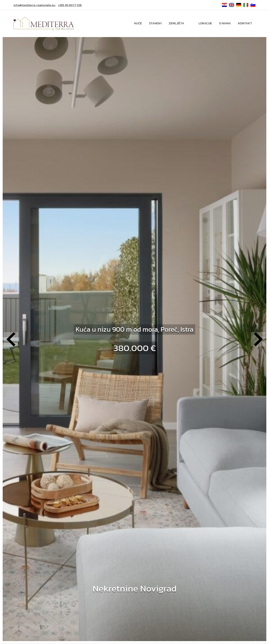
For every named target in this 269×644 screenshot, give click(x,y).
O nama (225, 23)
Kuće (138, 23)
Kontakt (245, 23)
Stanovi (155, 23)
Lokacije (205, 23)
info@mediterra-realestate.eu (34, 5)
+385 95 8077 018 (70, 5)
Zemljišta (176, 23)
